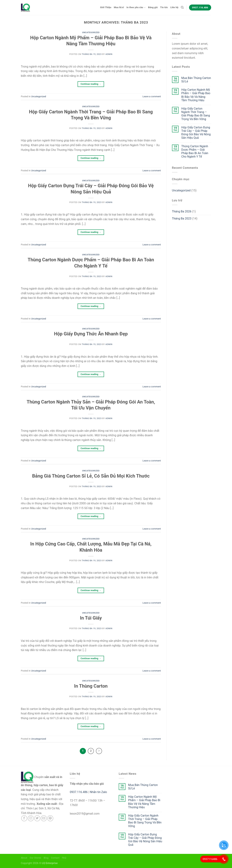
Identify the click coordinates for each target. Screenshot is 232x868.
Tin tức (164, 7)
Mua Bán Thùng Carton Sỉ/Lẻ (196, 80)
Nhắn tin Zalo (98, 792)
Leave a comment (152, 96)
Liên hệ (174, 7)
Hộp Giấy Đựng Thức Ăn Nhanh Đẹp (91, 334)
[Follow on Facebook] (24, 818)
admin (109, 54)
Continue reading (91, 84)
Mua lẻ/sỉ (119, 7)
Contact (55, 858)
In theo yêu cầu (136, 8)
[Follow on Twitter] (37, 818)
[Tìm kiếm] (182, 7)
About (24, 858)
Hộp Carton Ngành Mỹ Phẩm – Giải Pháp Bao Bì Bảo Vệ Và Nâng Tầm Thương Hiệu (196, 95)
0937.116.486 (79, 792)
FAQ (64, 858)
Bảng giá (153, 7)
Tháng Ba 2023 (182, 218)
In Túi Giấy (91, 618)
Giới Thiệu (106, 7)
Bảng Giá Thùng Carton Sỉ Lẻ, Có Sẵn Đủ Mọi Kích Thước (91, 476)
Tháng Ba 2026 (182, 211)
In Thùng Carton (91, 686)
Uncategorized (91, 33)
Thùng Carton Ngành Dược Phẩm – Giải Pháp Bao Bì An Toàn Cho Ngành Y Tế (195, 151)
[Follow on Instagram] (31, 818)
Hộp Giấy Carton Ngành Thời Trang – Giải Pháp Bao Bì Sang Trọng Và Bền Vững (196, 114)
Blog (46, 858)
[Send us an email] (44, 818)
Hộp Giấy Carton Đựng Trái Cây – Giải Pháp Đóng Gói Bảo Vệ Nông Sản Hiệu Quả (196, 133)
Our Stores (35, 858)
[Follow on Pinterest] (50, 818)
